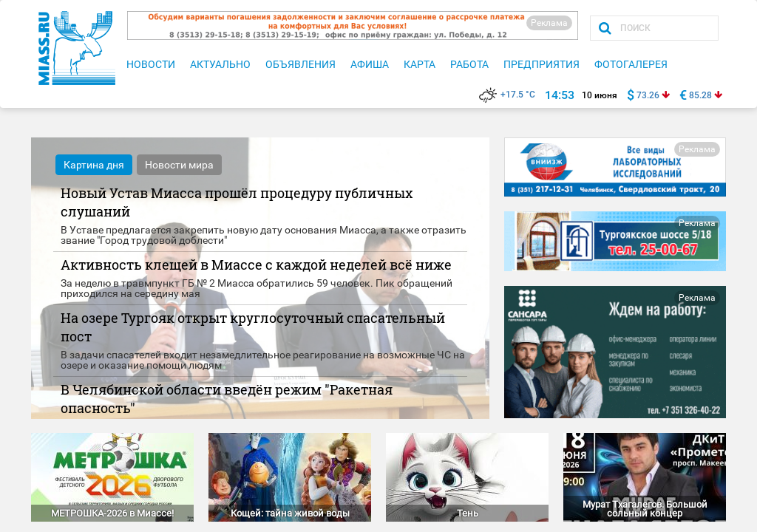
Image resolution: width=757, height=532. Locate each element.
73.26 (648, 95)
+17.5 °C (507, 95)
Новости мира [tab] (179, 165)
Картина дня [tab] (94, 165)
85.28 (700, 95)
